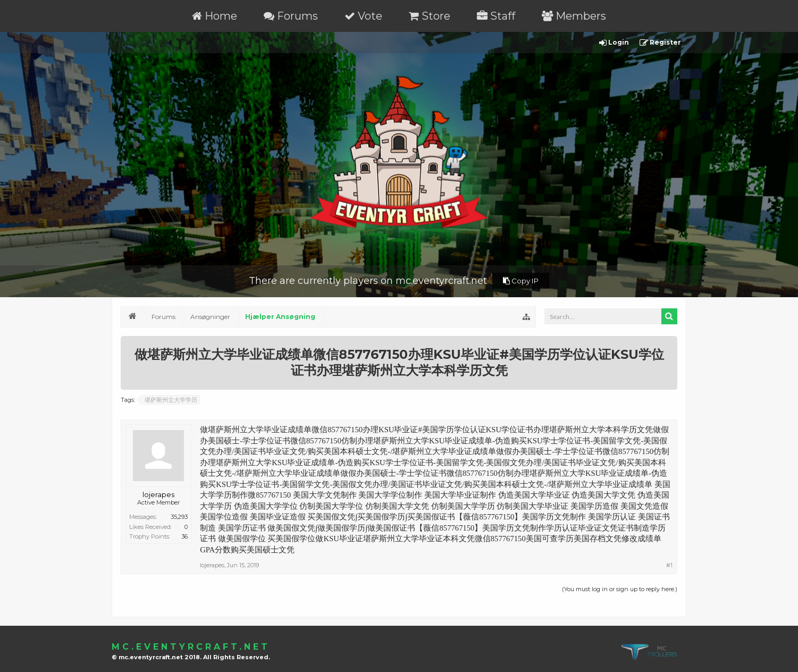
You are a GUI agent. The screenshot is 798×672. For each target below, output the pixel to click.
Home (215, 16)
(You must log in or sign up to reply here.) (620, 589)
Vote (363, 16)
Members (574, 16)
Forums (291, 16)
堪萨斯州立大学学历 (169, 400)
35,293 (179, 517)
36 (184, 536)
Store (430, 16)
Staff (496, 16)
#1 (669, 565)
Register (660, 43)
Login (614, 43)
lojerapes (158, 494)
